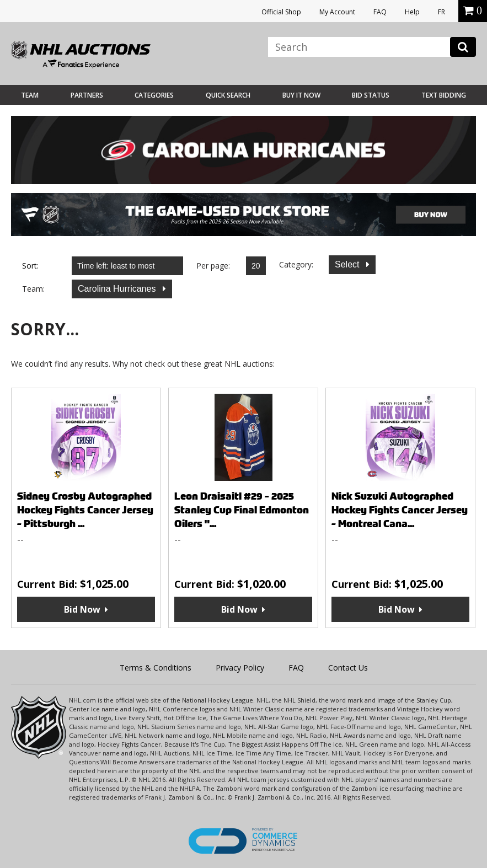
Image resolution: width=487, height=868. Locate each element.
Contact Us (348, 668)
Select (348, 264)
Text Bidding (444, 95)
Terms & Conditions (156, 668)
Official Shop (281, 12)
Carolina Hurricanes (118, 289)
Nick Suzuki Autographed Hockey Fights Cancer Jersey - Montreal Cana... (400, 510)
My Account (337, 12)
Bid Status (371, 95)
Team (30, 95)
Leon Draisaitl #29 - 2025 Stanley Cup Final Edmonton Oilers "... (242, 510)
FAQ (380, 12)
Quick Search (228, 95)
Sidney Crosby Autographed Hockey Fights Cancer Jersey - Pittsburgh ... (85, 510)
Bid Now (82, 609)
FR (441, 12)
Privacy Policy (240, 668)
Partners (87, 95)
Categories (154, 95)
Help (412, 12)
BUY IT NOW (301, 95)
